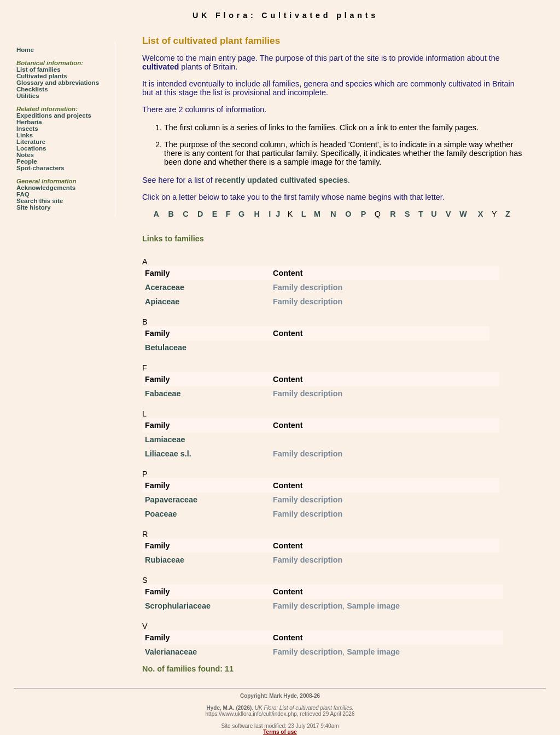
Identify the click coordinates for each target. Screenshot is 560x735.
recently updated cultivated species (281, 180)
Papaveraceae (171, 500)
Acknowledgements (46, 188)
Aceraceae (165, 287)
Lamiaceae (165, 439)
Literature (31, 142)
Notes (25, 155)
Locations (31, 148)
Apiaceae (162, 302)
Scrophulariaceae (178, 606)
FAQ (23, 194)
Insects (27, 129)
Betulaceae (166, 348)
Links (25, 135)
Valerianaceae (171, 652)
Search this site (40, 201)
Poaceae (161, 514)
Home (25, 50)
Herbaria (29, 122)
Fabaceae (163, 393)
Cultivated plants (42, 76)
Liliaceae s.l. (168, 454)
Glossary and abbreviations (58, 83)
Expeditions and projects (54, 115)
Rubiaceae (165, 560)
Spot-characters (40, 168)
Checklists (32, 89)
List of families (39, 70)
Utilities (28, 96)
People (27, 161)
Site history (34, 207)
